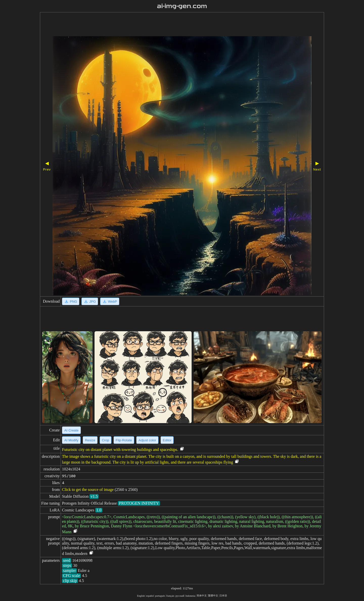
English (141, 596)
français (170, 596)
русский (180, 596)
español (150, 596)
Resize (90, 440)
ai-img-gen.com (182, 6)
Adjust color (147, 440)
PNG (71, 301)
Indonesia (190, 596)
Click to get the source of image (88, 490)
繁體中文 (213, 596)
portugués (160, 596)
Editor (167, 440)
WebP (110, 301)
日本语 (223, 596)
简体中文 (202, 596)
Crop (106, 440)
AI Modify (71, 440)
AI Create (71, 430)
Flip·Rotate (124, 440)
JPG (90, 301)
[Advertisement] (168, 25)
